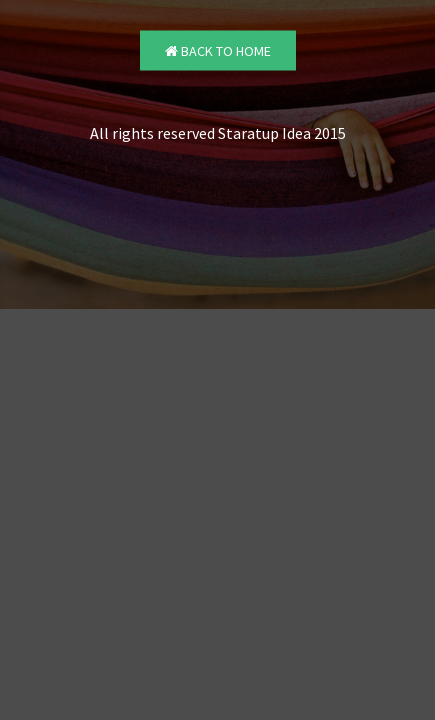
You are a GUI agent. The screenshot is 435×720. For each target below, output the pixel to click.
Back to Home (218, 51)
